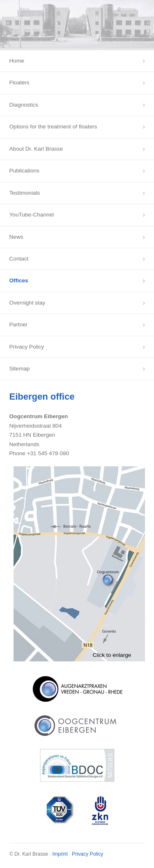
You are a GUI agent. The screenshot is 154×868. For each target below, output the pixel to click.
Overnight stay (28, 303)
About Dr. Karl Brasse (36, 149)
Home (17, 61)
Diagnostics (24, 105)
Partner (19, 325)
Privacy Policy (27, 347)
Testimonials (25, 193)
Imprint (60, 854)
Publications (24, 171)
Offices (19, 280)
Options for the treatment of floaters (53, 127)
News (16, 237)
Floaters (20, 83)
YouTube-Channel (32, 215)
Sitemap (20, 369)
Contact (19, 259)
